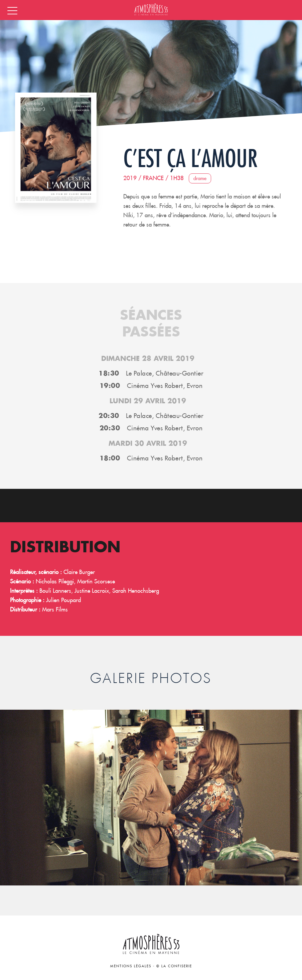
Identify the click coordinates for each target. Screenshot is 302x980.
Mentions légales (131, 966)
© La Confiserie (174, 966)
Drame (200, 178)
